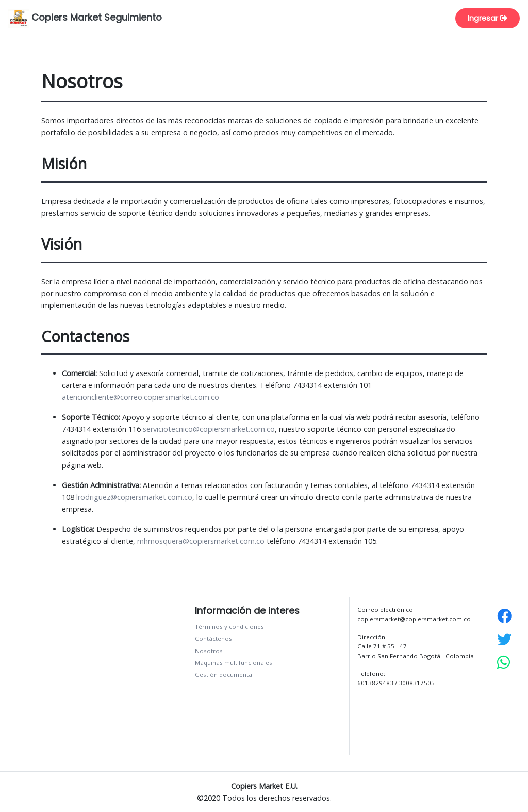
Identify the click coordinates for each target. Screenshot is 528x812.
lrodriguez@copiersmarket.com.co (134, 497)
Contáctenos (213, 638)
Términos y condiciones (229, 627)
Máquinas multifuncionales (234, 663)
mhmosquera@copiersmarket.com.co (201, 541)
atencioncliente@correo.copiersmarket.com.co (141, 397)
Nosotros (209, 651)
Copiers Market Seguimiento (85, 18)
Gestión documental (224, 675)
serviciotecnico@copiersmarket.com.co (209, 429)
